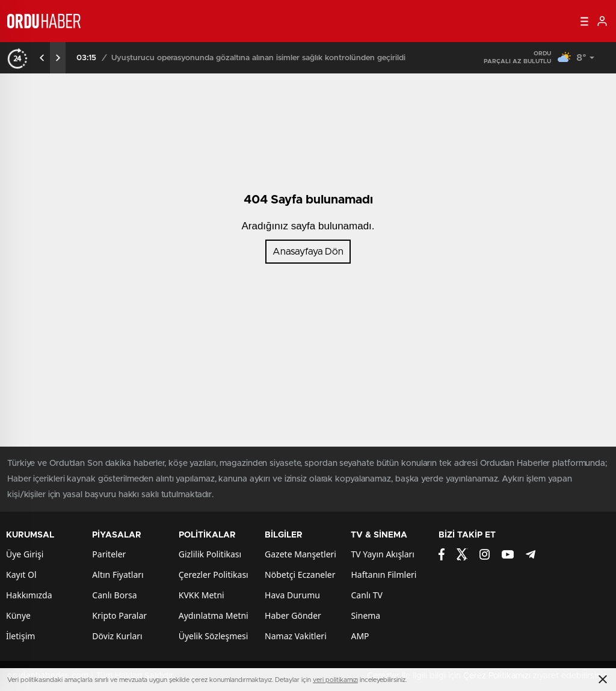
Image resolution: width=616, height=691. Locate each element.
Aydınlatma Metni (214, 615)
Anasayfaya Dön (308, 252)
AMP (360, 636)
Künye (18, 615)
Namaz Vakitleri (296, 636)
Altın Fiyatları (118, 575)
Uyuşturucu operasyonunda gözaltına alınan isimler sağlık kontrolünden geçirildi (258, 58)
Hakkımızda (29, 595)
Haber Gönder (293, 615)
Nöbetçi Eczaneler (300, 575)
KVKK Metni (202, 595)
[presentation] (42, 58)
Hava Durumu (292, 595)
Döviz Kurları (117, 636)
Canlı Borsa (114, 595)
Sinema (365, 615)
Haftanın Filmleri (383, 575)
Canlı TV (366, 595)
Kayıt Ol (21, 575)
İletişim (20, 636)
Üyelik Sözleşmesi (214, 636)
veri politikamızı (335, 680)
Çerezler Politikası (214, 575)
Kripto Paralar (119, 615)
